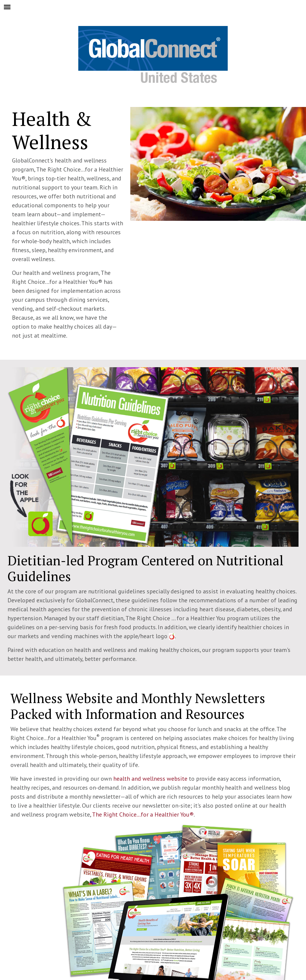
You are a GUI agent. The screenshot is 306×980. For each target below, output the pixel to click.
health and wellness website (150, 779)
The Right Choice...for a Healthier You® (143, 814)
